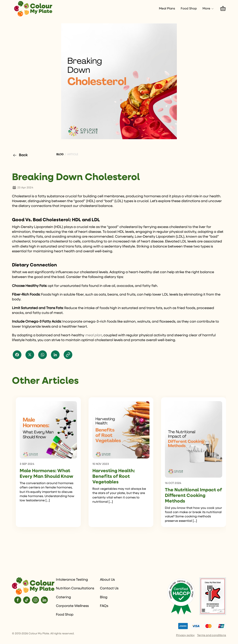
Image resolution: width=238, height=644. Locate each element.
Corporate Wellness (72, 606)
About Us (107, 580)
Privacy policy (185, 635)
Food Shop (189, 9)
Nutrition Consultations (75, 588)
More (208, 9)
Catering (63, 597)
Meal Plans (167, 9)
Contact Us (109, 588)
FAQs (104, 606)
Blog (104, 597)
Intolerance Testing (72, 580)
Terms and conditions (212, 635)
